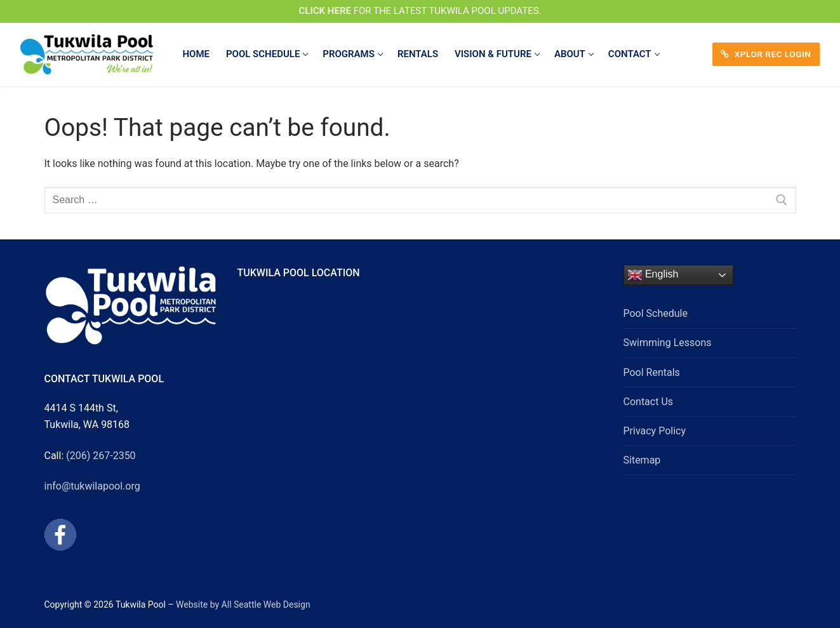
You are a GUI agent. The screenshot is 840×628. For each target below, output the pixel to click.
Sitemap (642, 460)
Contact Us (649, 402)
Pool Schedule (656, 313)
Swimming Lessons (668, 343)
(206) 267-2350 (101, 456)
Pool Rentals (652, 372)
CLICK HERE (324, 11)
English (653, 275)
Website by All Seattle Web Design (243, 605)
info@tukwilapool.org (92, 486)
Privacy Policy (655, 431)
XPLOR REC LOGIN (766, 54)
